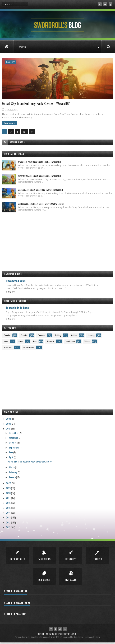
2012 (9, 524)
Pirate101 (51, 343)
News (6, 343)
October (13, 445)
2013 (9, 520)
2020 (9, 485)
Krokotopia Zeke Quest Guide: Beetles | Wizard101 (39, 164)
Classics (24, 337)
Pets (35, 343)
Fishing (58, 337)
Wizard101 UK (29, 349)
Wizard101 (8, 349)
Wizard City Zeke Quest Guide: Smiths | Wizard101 (39, 178)
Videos (87, 343)
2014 (9, 515)
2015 (9, 510)
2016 (9, 505)
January (13, 479)
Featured (42, 337)
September (14, 449)
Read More (9, 125)
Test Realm (70, 343)
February (13, 474)
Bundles (7, 337)
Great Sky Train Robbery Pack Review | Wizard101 (38, 105)
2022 (9, 426)
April (11, 459)
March (12, 469)
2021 (9, 430)
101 (25, 134)
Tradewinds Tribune (17, 310)
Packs (21, 343)
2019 (9, 490)
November (14, 440)
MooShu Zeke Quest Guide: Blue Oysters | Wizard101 (40, 192)
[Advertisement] (57, 242)
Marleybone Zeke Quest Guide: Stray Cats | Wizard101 (41, 206)
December (14, 435)
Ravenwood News (16, 283)
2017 (9, 500)
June (11, 454)
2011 (8, 529)
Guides (12, 62)
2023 (9, 421)
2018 (9, 495)
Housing (91, 337)
